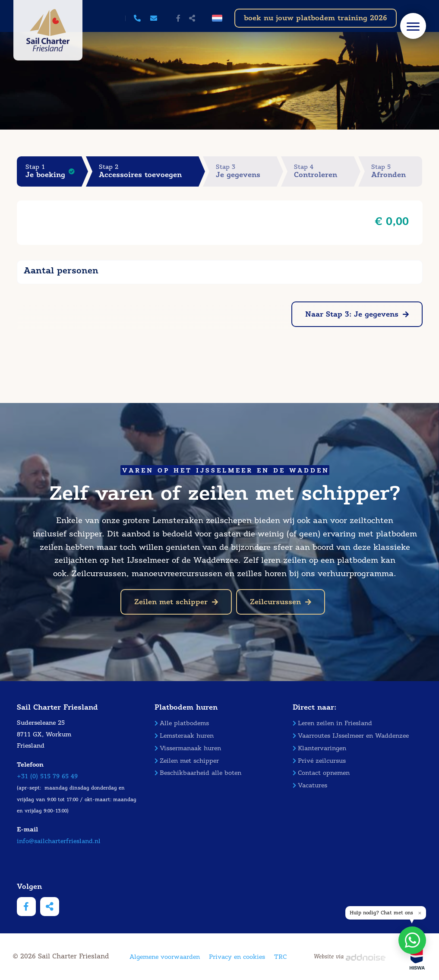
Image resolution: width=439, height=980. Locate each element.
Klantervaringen (319, 748)
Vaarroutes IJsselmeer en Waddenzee (351, 736)
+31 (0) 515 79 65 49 (47, 776)
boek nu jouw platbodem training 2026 (316, 18)
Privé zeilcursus (319, 761)
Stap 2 (149, 171)
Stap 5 (397, 171)
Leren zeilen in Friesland (332, 723)
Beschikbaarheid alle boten (198, 773)
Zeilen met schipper (176, 602)
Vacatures (310, 785)
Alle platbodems (182, 723)
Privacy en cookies (237, 957)
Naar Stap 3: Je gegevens (357, 314)
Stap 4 (324, 171)
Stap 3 (246, 171)
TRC (280, 957)
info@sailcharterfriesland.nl (59, 841)
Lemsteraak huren (184, 736)
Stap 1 (54, 171)
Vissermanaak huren (188, 748)
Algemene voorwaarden (165, 957)
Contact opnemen (321, 773)
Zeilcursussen (281, 602)
